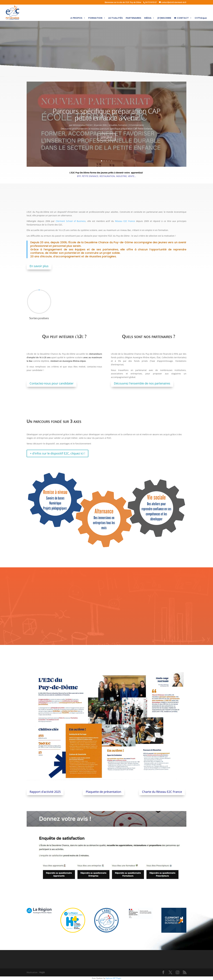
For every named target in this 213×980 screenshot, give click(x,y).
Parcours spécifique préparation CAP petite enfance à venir (106, 114)
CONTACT (184, 18)
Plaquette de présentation (103, 792)
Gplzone (109, 978)
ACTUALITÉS (116, 18)
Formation (123, 125)
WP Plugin (117, 978)
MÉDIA (149, 18)
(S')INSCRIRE (164, 18)
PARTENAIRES (133, 18)
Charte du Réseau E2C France (162, 792)
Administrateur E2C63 (82, 125)
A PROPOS (78, 18)
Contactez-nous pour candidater (52, 383)
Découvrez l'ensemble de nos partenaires (142, 383)
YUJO (42, 972)
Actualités (113, 125)
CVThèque (201, 18)
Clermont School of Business (71, 221)
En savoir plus (39, 266)
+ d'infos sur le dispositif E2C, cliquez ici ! (57, 453)
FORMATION (97, 18)
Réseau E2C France (125, 221)
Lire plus (106, 137)
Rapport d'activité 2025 (45, 792)
